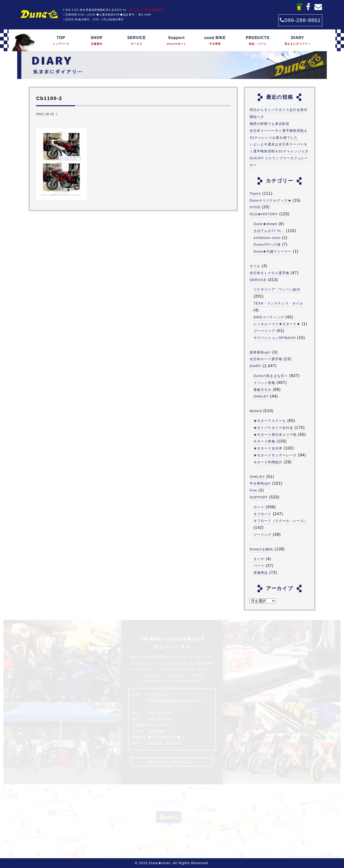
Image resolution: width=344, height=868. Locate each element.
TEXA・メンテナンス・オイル (278, 303)
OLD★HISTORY (264, 214)
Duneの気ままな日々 (271, 376)
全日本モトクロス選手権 (269, 273)
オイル (255, 266)
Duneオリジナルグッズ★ (271, 200)
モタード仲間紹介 (268, 462)
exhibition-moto (267, 238)
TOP (61, 41)
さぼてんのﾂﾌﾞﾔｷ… (269, 231)
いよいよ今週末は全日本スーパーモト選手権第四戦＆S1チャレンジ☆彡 (279, 148)
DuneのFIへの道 (267, 244)
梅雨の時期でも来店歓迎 (269, 124)
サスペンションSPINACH (275, 338)
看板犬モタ (263, 390)
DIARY (298, 41)
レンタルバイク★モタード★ (277, 324)
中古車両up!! (260, 483)
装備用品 (261, 573)
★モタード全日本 (268, 448)
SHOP (97, 41)
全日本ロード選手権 (266, 359)
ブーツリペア (264, 331)
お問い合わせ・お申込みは (172, 762)
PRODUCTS (258, 41)
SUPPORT (259, 497)
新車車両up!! (260, 352)
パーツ (259, 566)
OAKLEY (261, 396)
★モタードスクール (270, 421)
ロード (259, 507)
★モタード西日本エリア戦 (275, 435)
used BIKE (215, 41)
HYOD (255, 207)
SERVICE (137, 41)
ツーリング (263, 535)
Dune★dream (265, 224)
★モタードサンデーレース (275, 455)
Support (177, 41)
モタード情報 (264, 441)
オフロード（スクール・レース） (281, 521)
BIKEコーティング (269, 317)
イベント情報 (264, 383)
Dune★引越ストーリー (273, 251)
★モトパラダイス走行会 (273, 428)
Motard (256, 411)
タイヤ (259, 559)
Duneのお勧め (261, 549)
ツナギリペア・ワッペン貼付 (277, 289)
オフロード (263, 514)
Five (253, 490)
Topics (255, 194)
